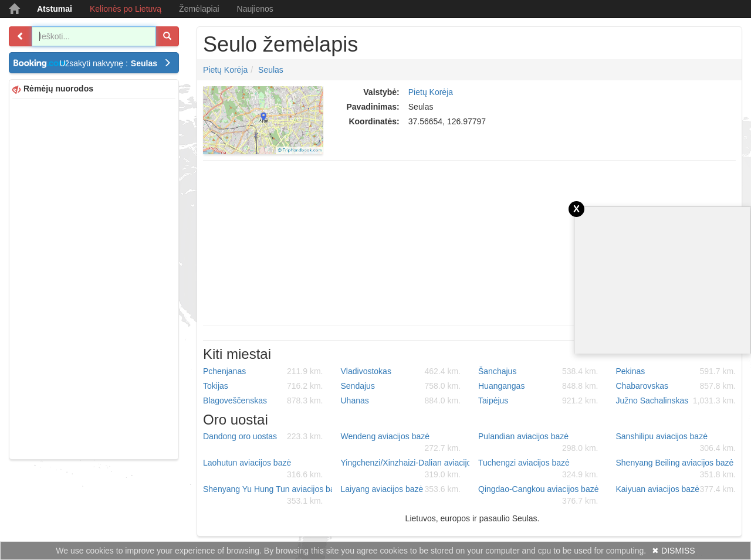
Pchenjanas (263, 371)
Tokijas (263, 386)
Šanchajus (538, 371)
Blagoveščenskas (263, 401)
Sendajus (401, 386)
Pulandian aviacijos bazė (538, 443)
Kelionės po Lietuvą (126, 9)
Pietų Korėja (225, 70)
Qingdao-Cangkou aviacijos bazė (538, 495)
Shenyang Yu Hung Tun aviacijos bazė (268, 495)
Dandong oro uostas (263, 436)
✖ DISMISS (673, 551)
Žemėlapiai (199, 9)
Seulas (271, 70)
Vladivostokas (401, 371)
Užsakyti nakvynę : (115, 63)
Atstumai (55, 9)
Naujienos (255, 9)
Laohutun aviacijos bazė (263, 469)
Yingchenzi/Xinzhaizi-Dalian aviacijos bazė (405, 469)
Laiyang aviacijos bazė (401, 489)
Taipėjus (538, 401)
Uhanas (401, 401)
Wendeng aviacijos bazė (401, 443)
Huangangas (538, 386)
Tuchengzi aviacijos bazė (538, 469)
